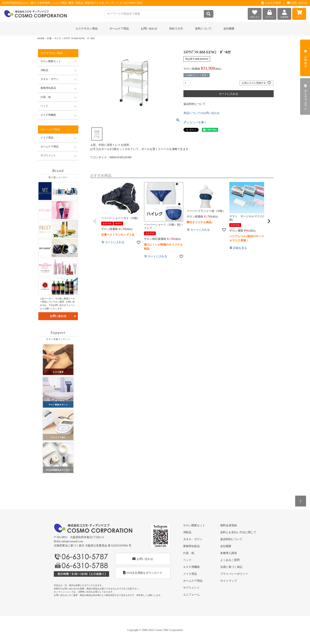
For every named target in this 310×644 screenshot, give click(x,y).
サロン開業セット (51, 61)
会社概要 (229, 29)
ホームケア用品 (193, 581)
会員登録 (284, 13)
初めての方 (176, 29)
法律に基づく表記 (231, 567)
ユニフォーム (191, 595)
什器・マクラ (54, 38)
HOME (41, 38)
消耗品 (187, 532)
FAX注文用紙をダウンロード (143, 573)
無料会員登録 (229, 525)
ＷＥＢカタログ (306, 97)
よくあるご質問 (230, 560)
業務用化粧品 (191, 546)
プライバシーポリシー (234, 574)
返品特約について (195, 104)
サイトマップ (229, 581)
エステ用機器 (191, 567)
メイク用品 (190, 574)
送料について (203, 29)
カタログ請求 (271, 3)
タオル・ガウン (193, 539)
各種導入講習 (229, 553)
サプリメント (191, 588)
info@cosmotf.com (72, 541)
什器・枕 (189, 553)
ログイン (269, 13)
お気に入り (255, 13)
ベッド (187, 560)
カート (299, 13)
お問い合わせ (297, 3)
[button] (95, 221)
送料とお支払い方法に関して (238, 532)
